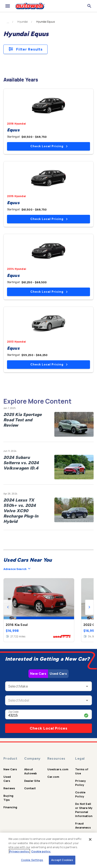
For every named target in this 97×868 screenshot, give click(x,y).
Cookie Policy (80, 794)
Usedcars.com (58, 769)
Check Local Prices (49, 728)
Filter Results (25, 49)
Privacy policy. (19, 851)
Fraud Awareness (83, 825)
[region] (48, 850)
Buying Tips (8, 798)
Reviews (9, 788)
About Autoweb (30, 771)
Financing (10, 807)
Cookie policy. (41, 851)
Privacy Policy (80, 783)
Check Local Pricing (49, 146)
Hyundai (23, 22)
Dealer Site (32, 781)
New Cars (38, 674)
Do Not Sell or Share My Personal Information (84, 810)
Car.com (53, 777)
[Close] (90, 839)
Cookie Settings (32, 860)
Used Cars (58, 674)
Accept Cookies (62, 860)
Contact (30, 788)
